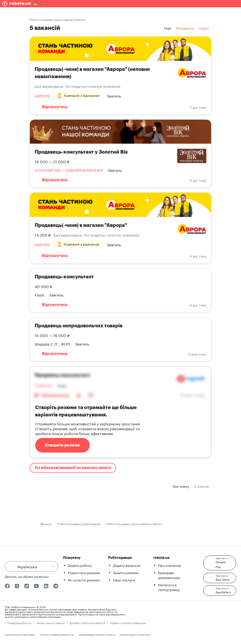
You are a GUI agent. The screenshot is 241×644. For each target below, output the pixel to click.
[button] (220, 563)
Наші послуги (124, 580)
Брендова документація (169, 575)
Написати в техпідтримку (169, 587)
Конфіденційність (19, 623)
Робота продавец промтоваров (79, 524)
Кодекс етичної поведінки (128, 623)
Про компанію (170, 565)
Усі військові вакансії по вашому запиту (73, 468)
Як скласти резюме (84, 580)
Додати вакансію (127, 565)
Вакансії (46, 524)
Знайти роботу (80, 565)
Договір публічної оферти (87, 623)
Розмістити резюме (84, 572)
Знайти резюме (126, 572)
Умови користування (50, 623)
